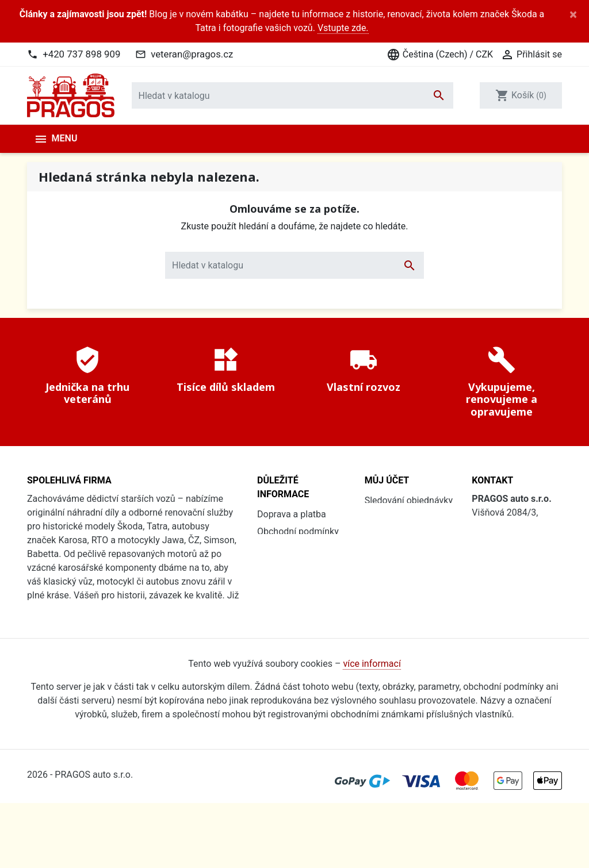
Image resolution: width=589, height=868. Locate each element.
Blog (266, 631)
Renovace (277, 614)
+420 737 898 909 (81, 54)
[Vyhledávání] (293, 95)
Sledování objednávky (409, 500)
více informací (372, 729)
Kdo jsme (276, 597)
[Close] (573, 14)
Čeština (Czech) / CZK (440, 55)
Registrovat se (394, 535)
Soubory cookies (291, 580)
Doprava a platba (292, 514)
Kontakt (273, 649)
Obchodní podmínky (298, 531)
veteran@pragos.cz (192, 54)
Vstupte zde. (343, 28)
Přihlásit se (387, 518)
